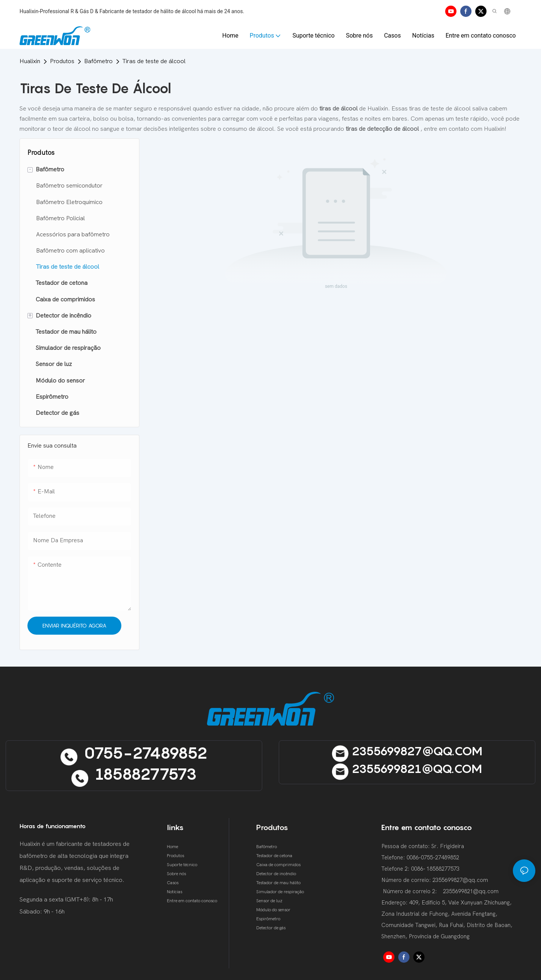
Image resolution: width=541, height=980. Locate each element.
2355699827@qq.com (460, 880)
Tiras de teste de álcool (154, 61)
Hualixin (30, 61)
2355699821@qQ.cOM (407, 768)
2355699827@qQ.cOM (407, 751)
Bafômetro (98, 61)
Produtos (62, 61)
